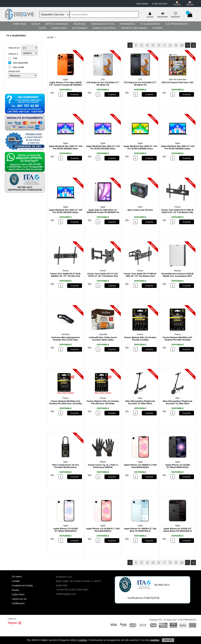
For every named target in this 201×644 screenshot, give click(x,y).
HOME (50, 37)
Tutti (14, 58)
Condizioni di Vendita (22, 586)
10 (182, 45)
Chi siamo (17, 577)
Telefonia (79, 24)
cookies (83, 640)
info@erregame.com (66, 594)
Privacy (15, 590)
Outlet (36, 24)
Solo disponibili (19, 63)
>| (193, 45)
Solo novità (17, 67)
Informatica (127, 24)
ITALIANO (177, 5)
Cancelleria (59, 28)
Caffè (42, 28)
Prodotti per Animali (134, 28)
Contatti (16, 581)
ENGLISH (190, 5)
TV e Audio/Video (150, 24)
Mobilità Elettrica (104, 28)
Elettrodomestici (177, 24)
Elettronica (80, 28)
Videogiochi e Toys (103, 24)
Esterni (158, 28)
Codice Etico (18, 594)
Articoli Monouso (57, 24)
